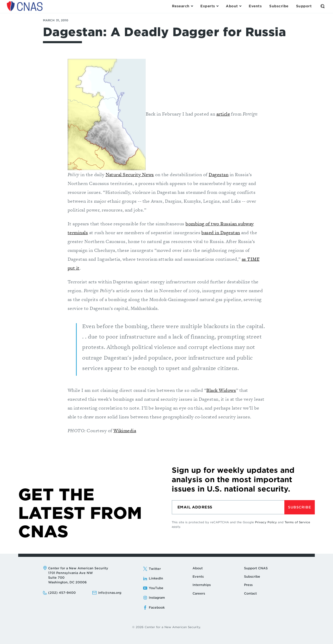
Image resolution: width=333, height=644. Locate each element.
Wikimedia (125, 431)
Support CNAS (256, 568)
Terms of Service (297, 522)
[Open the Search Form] (323, 6)
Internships (202, 585)
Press (248, 585)
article (223, 114)
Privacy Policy (266, 522)
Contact (250, 593)
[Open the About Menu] (233, 6)
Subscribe (299, 507)
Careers (199, 593)
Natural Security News (130, 174)
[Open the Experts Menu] (209, 6)
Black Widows (221, 390)
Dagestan (219, 174)
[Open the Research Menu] (182, 6)
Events (198, 576)
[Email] (228, 507)
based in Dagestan (221, 232)
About (198, 568)
